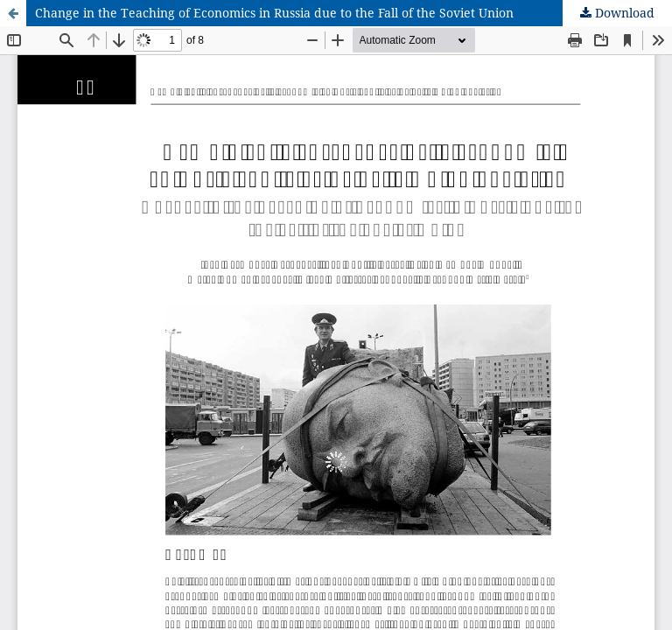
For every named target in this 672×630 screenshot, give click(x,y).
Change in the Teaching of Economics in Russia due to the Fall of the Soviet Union (274, 13)
